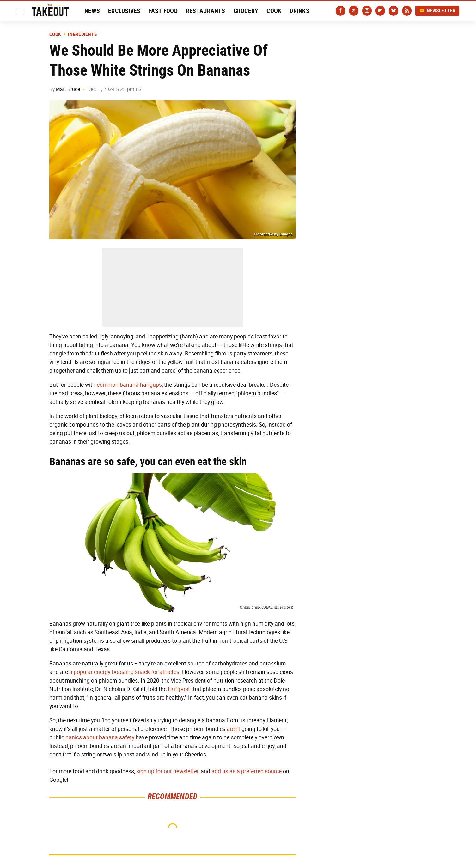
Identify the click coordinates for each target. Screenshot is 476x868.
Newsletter (437, 11)
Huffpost (179, 689)
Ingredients (82, 34)
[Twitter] (354, 11)
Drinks (299, 11)
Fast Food (163, 11)
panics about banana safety (100, 737)
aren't (233, 729)
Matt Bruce (68, 89)
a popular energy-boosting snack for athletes (124, 672)
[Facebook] (340, 11)
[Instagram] (367, 11)
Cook (274, 11)
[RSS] (407, 11)
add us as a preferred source (247, 771)
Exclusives (124, 11)
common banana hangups (129, 385)
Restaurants (206, 11)
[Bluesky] (394, 11)
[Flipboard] (380, 11)
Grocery (246, 11)
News (92, 11)
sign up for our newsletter (167, 771)
